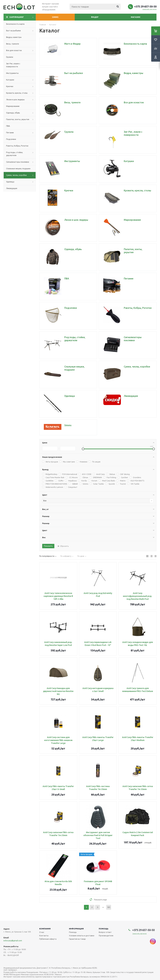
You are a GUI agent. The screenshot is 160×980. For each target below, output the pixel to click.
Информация (76, 929)
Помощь (104, 929)
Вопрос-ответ (105, 932)
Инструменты (12, 73)
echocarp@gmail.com (13, 941)
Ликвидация (12, 188)
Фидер (95, 17)
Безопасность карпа (15, 24)
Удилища (10, 182)
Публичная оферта (48, 939)
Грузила (10, 57)
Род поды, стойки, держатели (15, 154)
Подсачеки (11, 139)
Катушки (10, 80)
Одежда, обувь (13, 113)
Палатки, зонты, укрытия (18, 119)
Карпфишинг (17, 17)
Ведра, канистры (14, 37)
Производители (106, 936)
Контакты (44, 936)
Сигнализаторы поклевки (18, 162)
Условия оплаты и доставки (82, 936)
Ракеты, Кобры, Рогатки (17, 146)
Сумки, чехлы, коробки (16, 175)
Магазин (136, 17)
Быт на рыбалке (13, 31)
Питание (10, 133)
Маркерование (13, 106)
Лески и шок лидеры (15, 99)
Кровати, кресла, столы (17, 93)
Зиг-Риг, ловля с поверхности (13, 65)
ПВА (8, 126)
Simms (55, 17)
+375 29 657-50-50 (145, 6)
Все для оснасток (14, 50)
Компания (45, 929)
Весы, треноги (13, 44)
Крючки (10, 86)
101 (109, 907)
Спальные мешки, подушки (18, 168)
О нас (42, 932)
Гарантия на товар (77, 939)
